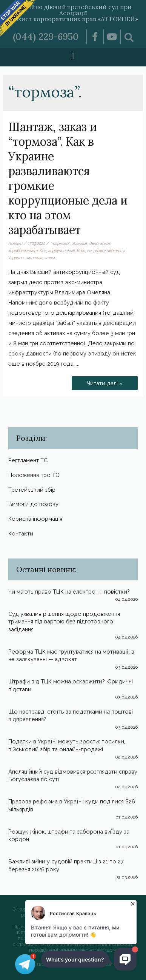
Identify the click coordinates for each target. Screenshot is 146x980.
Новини (15, 243)
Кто (81, 251)
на (89, 251)
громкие (80, 243)
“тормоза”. (60, 243)
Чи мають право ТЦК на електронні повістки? (69, 592)
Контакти (21, 533)
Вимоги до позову (33, 504)
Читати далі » (107, 381)
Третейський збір (32, 490)
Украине (16, 258)
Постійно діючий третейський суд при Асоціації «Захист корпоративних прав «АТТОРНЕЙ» (73, 13)
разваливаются (109, 251)
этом (49, 258)
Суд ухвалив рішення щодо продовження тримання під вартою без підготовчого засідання (64, 622)
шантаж (34, 258)
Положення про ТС (34, 475)
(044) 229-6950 (46, 37)
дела (94, 243)
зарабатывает (23, 251)
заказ (105, 243)
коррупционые (62, 251)
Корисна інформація (35, 519)
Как (43, 251)
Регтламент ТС (28, 460)
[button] (73, 56)
